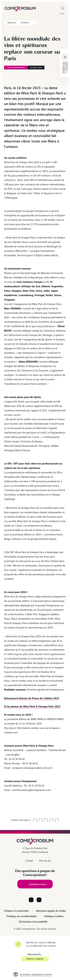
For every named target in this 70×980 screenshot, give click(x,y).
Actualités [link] (25, 23)
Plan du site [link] (45, 861)
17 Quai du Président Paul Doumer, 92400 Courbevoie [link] (35, 850)
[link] (20, 9)
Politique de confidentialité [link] (22, 916)
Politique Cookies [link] (54, 916)
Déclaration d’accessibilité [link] (33, 922)
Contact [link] (29, 861)
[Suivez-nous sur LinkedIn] (31, 900)
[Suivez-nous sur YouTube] (39, 900)
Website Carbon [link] (35, 959)
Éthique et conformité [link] (16, 911)
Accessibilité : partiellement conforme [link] (36, 974)
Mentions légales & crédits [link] (51, 911)
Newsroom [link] (12, 23)
